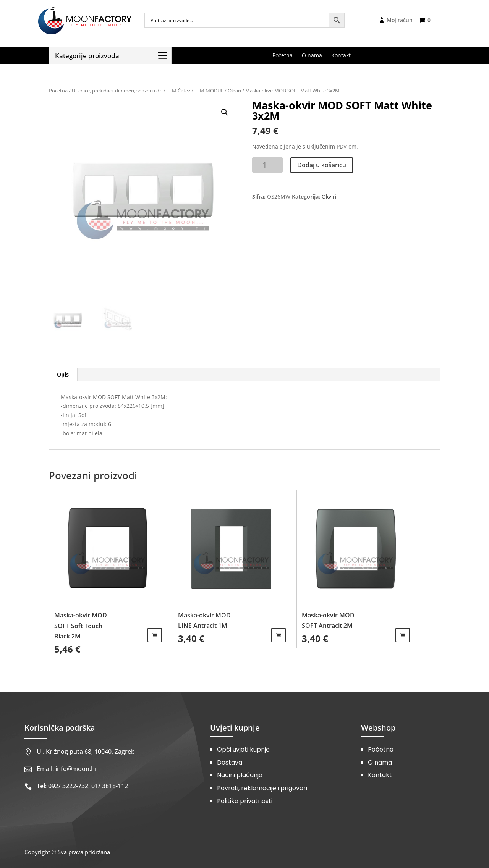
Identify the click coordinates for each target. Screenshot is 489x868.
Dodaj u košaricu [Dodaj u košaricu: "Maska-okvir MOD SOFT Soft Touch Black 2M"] (155, 635)
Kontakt (380, 775)
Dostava (230, 762)
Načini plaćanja (240, 775)
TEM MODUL (209, 91)
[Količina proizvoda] (267, 165)
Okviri (234, 91)
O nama (380, 762)
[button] (225, 112)
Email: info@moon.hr (67, 769)
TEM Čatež (178, 91)
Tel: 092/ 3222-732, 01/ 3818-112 (82, 786)
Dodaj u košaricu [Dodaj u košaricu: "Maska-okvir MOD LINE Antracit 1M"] (279, 635)
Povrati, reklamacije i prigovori (262, 788)
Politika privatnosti (245, 801)
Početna (58, 91)
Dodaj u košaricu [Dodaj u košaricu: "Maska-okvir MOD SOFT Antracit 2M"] (403, 635)
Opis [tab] (63, 374)
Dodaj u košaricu (322, 165)
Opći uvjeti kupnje (243, 749)
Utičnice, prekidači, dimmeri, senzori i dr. (117, 91)
